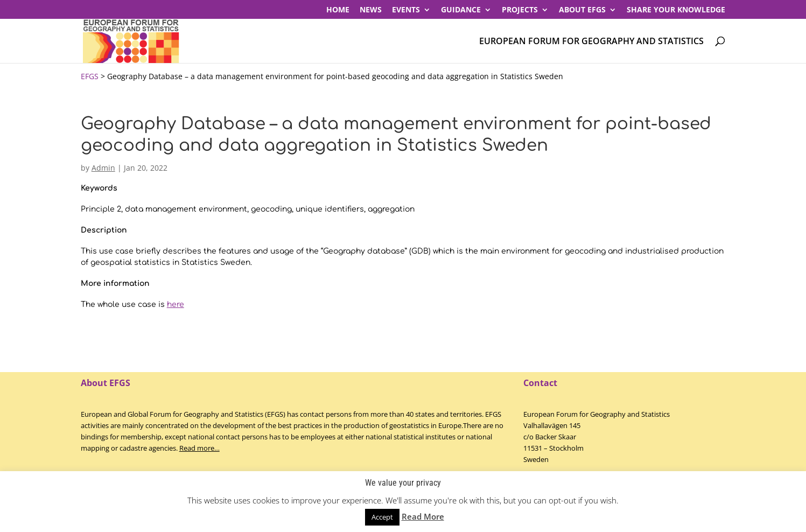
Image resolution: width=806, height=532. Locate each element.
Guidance (461, 10)
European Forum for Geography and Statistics (591, 42)
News (371, 10)
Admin (103, 168)
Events (406, 10)
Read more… (199, 448)
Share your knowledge (676, 10)
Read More (423, 516)
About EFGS (582, 10)
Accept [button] (382, 517)
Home (338, 10)
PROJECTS (520, 10)
